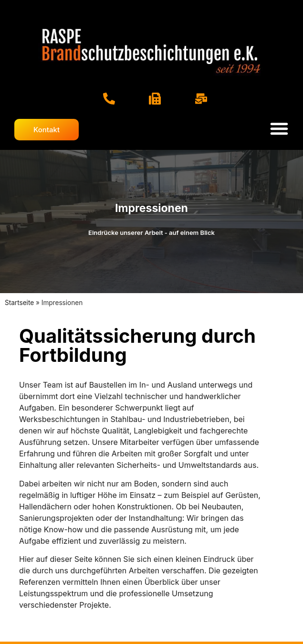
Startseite (19, 303)
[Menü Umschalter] (279, 128)
